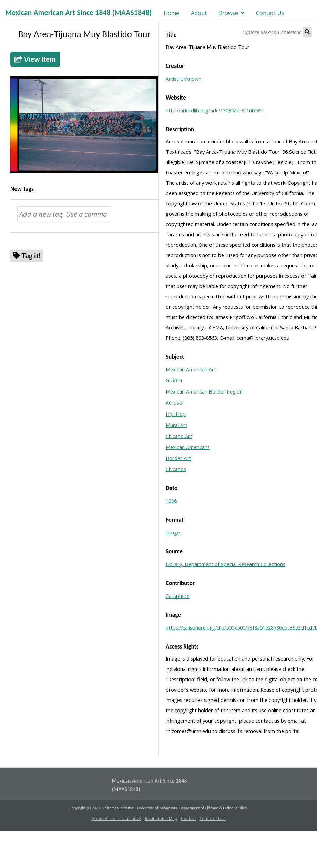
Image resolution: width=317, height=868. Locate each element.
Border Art (178, 458)
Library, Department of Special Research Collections (226, 564)
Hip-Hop (176, 414)
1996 (171, 501)
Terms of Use (213, 819)
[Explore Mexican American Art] (272, 32)
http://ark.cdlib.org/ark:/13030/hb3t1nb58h (214, 110)
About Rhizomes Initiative (116, 819)
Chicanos (176, 469)
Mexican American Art (191, 369)
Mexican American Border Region (204, 391)
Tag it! (31, 256)
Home (171, 13)
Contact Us (270, 13)
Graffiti (174, 380)
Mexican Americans (188, 447)
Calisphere (178, 596)
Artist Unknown (183, 79)
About (199, 13)
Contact (188, 819)
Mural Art (177, 425)
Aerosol (175, 402)
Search (307, 32)
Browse (228, 13)
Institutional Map (161, 819)
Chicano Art (179, 436)
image (173, 532)
